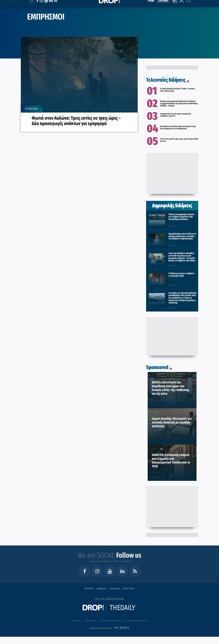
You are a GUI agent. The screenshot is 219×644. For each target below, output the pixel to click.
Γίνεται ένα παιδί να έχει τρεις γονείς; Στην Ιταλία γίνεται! (179, 140)
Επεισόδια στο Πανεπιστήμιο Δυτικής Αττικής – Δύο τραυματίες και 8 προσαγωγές (178, 127)
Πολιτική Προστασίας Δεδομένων (112, 621)
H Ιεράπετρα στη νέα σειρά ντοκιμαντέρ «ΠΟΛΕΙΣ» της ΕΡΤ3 (175, 115)
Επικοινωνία (115, 589)
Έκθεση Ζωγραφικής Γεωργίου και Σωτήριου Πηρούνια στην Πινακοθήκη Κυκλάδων (181, 217)
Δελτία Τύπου (129, 589)
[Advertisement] (172, 173)
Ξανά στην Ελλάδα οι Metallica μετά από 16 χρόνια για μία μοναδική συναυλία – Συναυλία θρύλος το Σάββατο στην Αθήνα (182, 257)
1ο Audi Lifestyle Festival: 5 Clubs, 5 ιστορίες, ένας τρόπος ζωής (178, 90)
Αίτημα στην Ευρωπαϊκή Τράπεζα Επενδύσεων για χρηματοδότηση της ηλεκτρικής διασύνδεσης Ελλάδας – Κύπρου (179, 103)
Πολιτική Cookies (90, 621)
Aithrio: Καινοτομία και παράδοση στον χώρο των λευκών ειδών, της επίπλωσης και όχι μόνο (171, 388)
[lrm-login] (181, 6)
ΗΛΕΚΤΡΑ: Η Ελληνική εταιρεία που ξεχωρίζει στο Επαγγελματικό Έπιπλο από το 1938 (171, 461)
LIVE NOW (163, 4)
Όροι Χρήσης (76, 621)
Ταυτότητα (89, 589)
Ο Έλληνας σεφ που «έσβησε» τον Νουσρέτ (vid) (181, 275)
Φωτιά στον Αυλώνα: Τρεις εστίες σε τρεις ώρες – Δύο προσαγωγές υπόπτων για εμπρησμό (76, 121)
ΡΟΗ (151, 4)
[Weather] (175, 7)
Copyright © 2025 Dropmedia (137, 621)
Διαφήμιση (101, 589)
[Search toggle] (186, 3)
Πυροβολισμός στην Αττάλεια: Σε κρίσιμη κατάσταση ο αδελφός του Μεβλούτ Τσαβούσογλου (182, 236)
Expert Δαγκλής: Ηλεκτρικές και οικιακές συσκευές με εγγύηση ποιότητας (172, 422)
